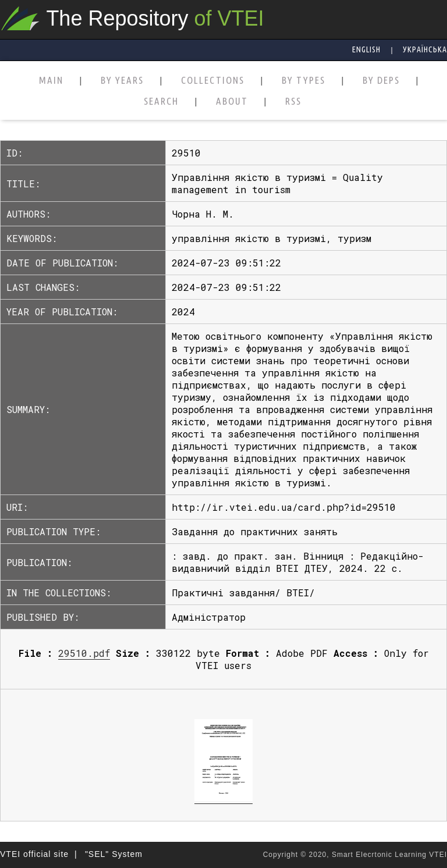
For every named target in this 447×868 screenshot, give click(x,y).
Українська (425, 49)
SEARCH (161, 102)
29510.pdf (84, 653)
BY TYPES (304, 81)
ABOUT (232, 102)
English (366, 49)
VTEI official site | (39, 854)
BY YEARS (122, 81)
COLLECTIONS (213, 81)
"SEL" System (114, 854)
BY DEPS (381, 81)
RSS (293, 102)
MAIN (51, 81)
